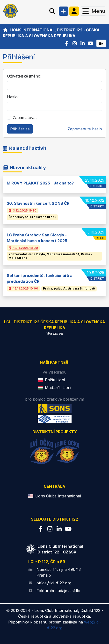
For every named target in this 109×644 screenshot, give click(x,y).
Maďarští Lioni (58, 388)
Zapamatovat (25, 118)
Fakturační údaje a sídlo (58, 591)
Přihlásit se (20, 129)
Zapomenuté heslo (85, 129)
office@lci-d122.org (54, 583)
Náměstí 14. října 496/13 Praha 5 (59, 572)
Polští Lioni (55, 380)
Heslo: (13, 97)
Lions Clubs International (58, 496)
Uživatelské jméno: (24, 76)
